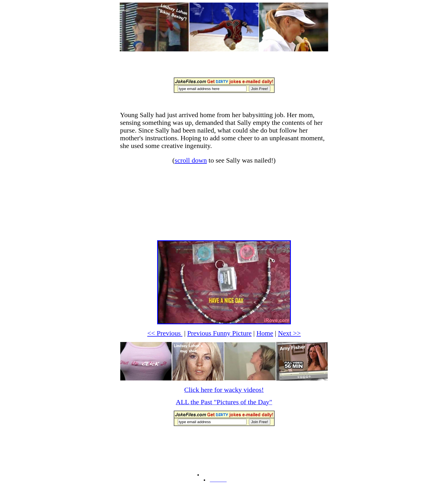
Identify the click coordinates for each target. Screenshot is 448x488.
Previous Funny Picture (219, 333)
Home (265, 333)
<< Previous (165, 333)
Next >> (289, 333)
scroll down (191, 160)
